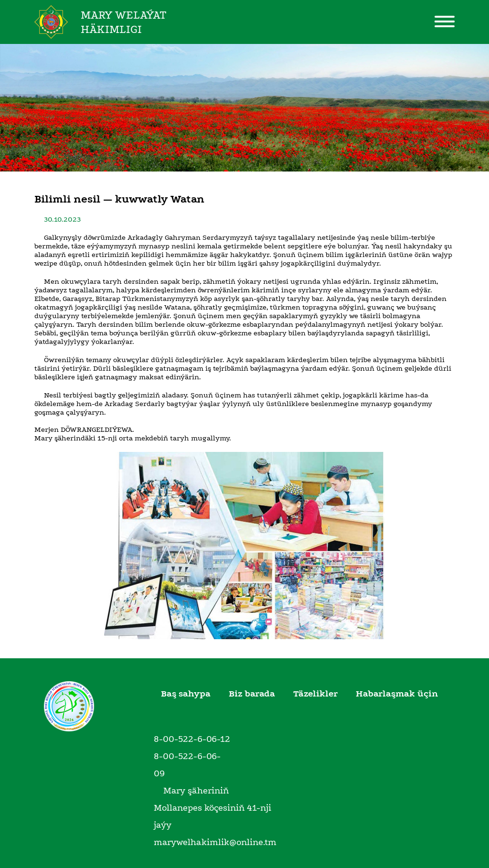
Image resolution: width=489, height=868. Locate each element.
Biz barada (252, 694)
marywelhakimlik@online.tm (215, 842)
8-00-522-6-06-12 (192, 739)
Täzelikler (315, 694)
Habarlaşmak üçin (397, 694)
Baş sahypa (186, 694)
